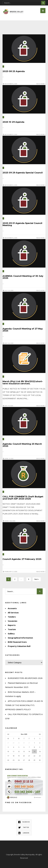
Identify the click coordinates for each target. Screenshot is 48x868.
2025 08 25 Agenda (14, 71)
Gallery (11, 634)
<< (8, 734)
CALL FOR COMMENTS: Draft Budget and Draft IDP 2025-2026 (23, 498)
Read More (41, 84)
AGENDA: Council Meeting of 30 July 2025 (23, 277)
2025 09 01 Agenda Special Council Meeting (22, 224)
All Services (13, 613)
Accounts (12, 608)
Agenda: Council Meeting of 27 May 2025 (23, 330)
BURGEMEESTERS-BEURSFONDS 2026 (25, 678)
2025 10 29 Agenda (13, 122)
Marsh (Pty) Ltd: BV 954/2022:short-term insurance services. (23, 382)
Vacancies (13, 621)
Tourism (12, 629)
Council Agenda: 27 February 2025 (22, 559)
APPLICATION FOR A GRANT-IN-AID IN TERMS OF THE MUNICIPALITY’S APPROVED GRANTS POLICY (24, 705)
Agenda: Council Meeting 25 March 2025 (22, 445)
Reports (12, 625)
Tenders (12, 617)
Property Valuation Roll (19, 646)
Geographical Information (20, 638)
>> (40, 734)
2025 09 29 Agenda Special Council (23, 173)
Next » (37, 579)
